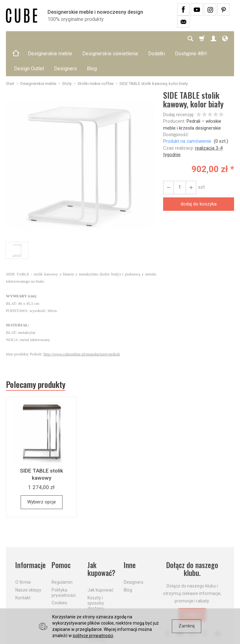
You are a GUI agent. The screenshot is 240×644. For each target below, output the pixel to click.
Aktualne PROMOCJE (99, 589)
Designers (134, 552)
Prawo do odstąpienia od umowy (63, 586)
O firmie (23, 552)
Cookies (59, 573)
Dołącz (192, 585)
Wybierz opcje (42, 472)
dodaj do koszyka (199, 174)
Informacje (30, 535)
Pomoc (61, 535)
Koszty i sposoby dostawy (96, 573)
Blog (128, 560)
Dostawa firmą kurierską (97, 604)
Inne (130, 535)
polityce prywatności (93, 636)
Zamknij (187, 626)
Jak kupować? (101, 539)
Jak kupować (100, 560)
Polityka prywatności (64, 563)
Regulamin (62, 552)
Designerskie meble (50, 39)
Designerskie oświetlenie (110, 39)
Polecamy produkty (36, 354)
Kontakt (23, 568)
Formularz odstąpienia (63, 602)
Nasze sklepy (28, 560)
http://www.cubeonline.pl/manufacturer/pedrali (82, 324)
